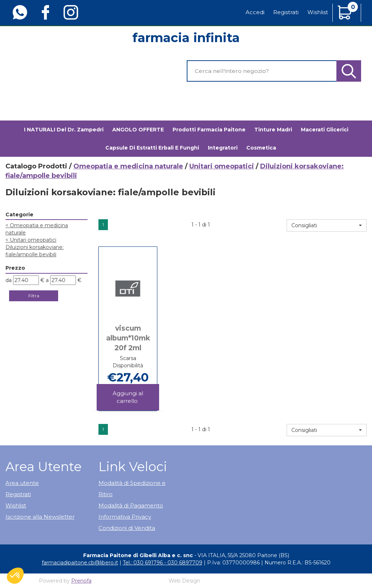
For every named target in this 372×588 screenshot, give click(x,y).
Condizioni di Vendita (127, 528)
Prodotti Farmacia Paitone (209, 130)
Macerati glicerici (325, 130)
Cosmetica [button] (261, 148)
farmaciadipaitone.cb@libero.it (80, 563)
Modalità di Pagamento (131, 505)
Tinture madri (273, 130)
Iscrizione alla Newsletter (40, 517)
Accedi (255, 12)
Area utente (22, 483)
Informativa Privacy (125, 517)
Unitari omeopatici (222, 166)
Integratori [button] (223, 148)
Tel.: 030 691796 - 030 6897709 (163, 563)
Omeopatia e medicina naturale (128, 166)
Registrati (286, 12)
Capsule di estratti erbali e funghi (152, 148)
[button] (327, 225)
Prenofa (81, 581)
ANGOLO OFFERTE (138, 130)
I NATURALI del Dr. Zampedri (64, 130)
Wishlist (318, 12)
